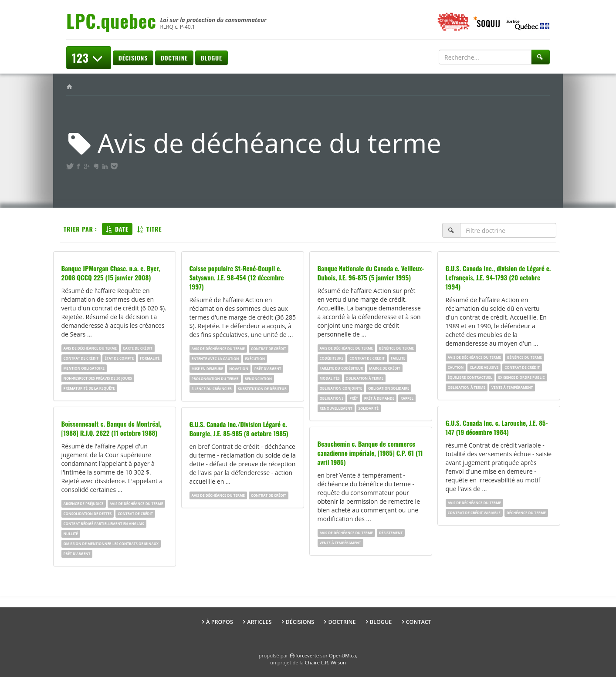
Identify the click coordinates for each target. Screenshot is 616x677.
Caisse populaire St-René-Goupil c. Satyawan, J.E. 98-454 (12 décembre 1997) (237, 277)
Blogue (212, 58)
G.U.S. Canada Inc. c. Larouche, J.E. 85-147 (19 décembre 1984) (497, 427)
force (307, 655)
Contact (419, 622)
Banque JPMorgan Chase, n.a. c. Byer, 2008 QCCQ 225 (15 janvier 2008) (111, 273)
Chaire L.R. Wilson (325, 662)
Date (117, 229)
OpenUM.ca (342, 655)
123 (89, 58)
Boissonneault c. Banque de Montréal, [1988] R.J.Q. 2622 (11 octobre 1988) (112, 428)
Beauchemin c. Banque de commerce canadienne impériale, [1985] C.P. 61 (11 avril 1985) (370, 453)
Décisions (133, 58)
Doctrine (174, 58)
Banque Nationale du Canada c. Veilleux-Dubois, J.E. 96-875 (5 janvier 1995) (371, 273)
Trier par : (80, 229)
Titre (150, 229)
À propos (220, 622)
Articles (259, 622)
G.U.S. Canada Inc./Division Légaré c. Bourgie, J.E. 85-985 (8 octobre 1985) (239, 429)
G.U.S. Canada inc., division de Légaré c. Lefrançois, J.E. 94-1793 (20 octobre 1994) (498, 277)
